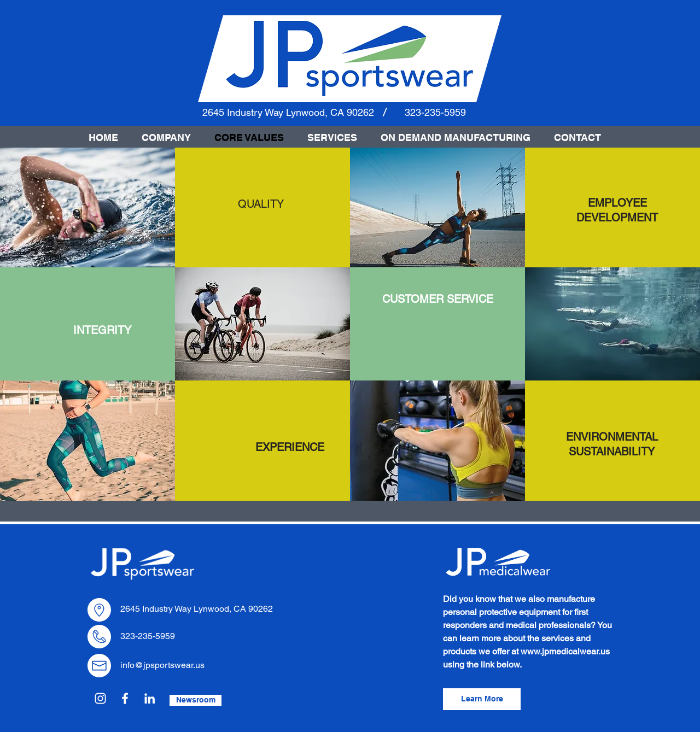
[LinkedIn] (150, 698)
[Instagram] (100, 698)
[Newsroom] (196, 700)
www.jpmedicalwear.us (565, 651)
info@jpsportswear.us (162, 665)
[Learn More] (482, 699)
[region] (261, 204)
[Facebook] (125, 698)
